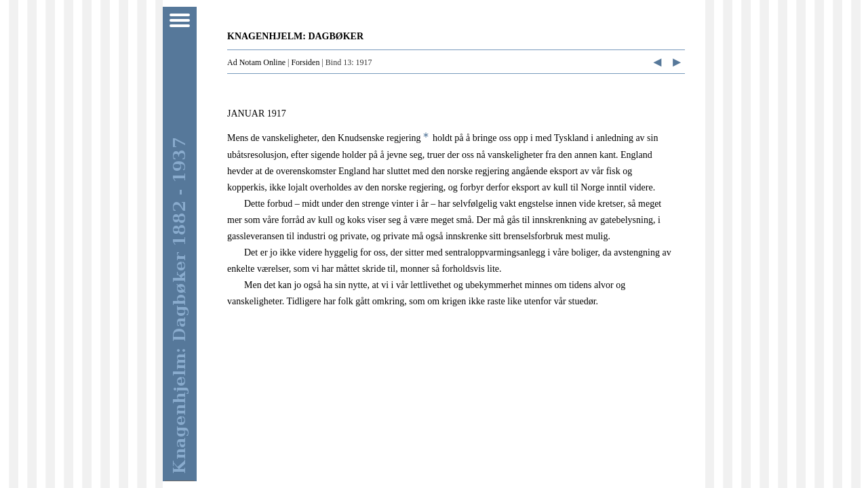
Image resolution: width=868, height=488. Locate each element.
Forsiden (305, 62)
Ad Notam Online (256, 62)
